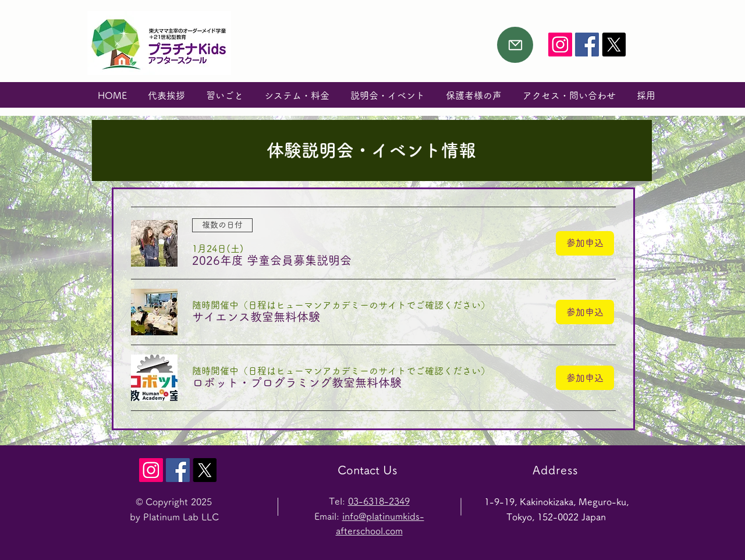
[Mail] (515, 45)
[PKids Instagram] (560, 45)
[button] (272, 260)
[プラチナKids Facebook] (587, 45)
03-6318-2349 (379, 501)
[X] (614, 45)
